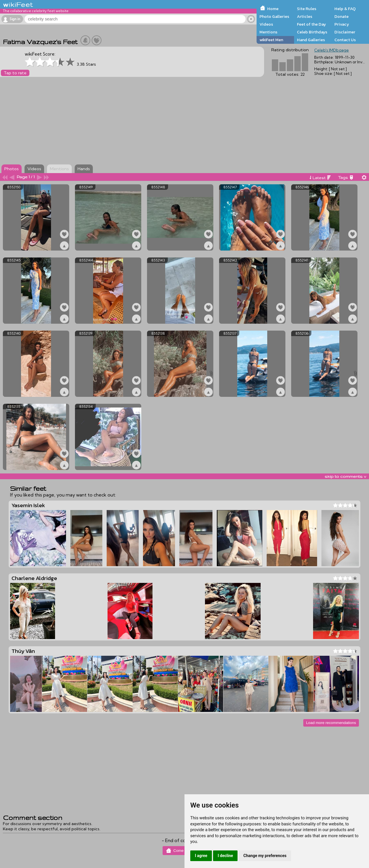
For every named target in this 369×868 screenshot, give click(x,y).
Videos (266, 24)
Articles (305, 16)
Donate (341, 16)
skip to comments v (345, 476)
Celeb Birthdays (312, 32)
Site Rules (307, 9)
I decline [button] (225, 856)
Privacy (342, 24)
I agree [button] (201, 856)
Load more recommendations (331, 723)
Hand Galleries (311, 40)
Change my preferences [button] (265, 856)
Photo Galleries (274, 16)
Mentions (268, 32)
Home (273, 9)
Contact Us (345, 40)
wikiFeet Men (271, 40)
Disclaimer (345, 32)
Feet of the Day (311, 24)
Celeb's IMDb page (332, 50)
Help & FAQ (345, 9)
